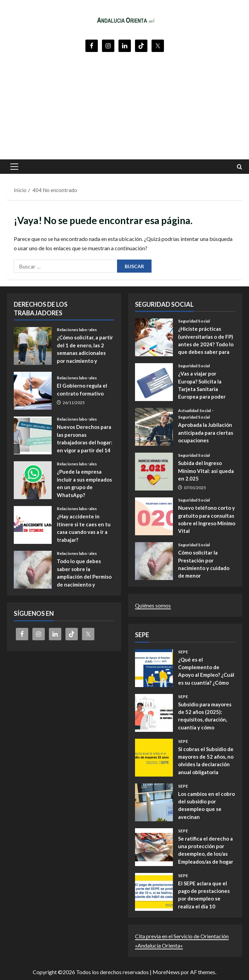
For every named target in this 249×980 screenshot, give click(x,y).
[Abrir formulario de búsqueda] (240, 167)
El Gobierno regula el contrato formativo (33, 391)
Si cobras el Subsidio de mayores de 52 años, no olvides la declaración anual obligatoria (154, 758)
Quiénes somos (153, 605)
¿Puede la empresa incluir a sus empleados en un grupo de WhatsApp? (33, 480)
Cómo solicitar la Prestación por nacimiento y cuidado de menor (154, 561)
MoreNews (166, 972)
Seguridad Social (194, 321)
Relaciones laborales (77, 330)
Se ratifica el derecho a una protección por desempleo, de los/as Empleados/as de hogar (154, 847)
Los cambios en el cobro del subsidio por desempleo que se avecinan (154, 802)
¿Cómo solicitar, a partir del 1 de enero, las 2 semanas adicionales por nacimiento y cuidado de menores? (33, 346)
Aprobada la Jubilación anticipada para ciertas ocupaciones (154, 427)
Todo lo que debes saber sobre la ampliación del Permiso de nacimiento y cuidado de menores (33, 570)
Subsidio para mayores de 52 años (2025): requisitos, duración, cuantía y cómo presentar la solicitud (154, 713)
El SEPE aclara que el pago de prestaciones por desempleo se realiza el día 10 (154, 892)
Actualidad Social (195, 411)
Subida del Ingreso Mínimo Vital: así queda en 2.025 (154, 472)
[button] (14, 167)
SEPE (183, 652)
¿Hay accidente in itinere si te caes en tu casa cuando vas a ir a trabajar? (33, 525)
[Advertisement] (124, 104)
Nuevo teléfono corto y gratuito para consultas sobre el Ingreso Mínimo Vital (154, 516)
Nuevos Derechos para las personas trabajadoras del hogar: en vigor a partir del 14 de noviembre (33, 435)
